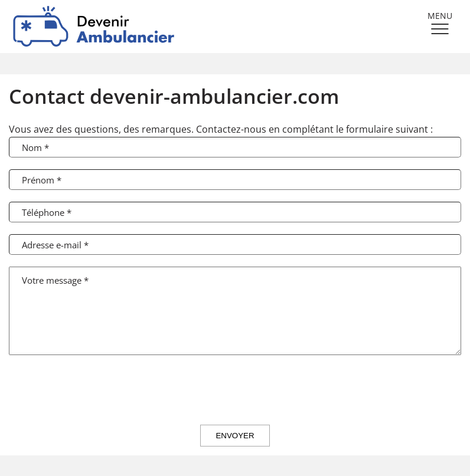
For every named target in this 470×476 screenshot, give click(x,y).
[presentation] (235, 390)
